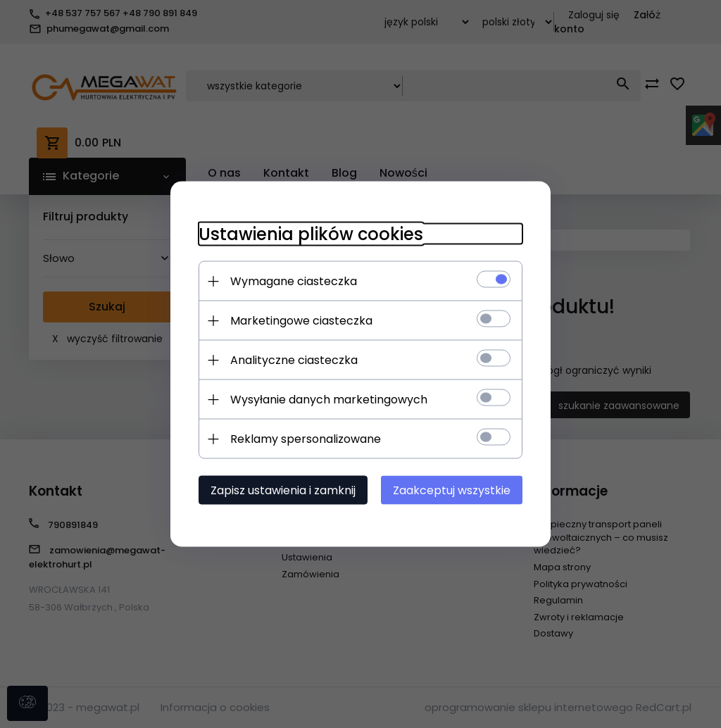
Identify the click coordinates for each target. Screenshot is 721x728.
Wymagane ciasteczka (294, 281)
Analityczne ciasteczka (294, 360)
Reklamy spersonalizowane (306, 439)
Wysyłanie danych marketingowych (329, 400)
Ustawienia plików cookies (311, 234)
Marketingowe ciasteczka (301, 321)
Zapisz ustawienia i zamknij (283, 490)
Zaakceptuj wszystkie (452, 490)
